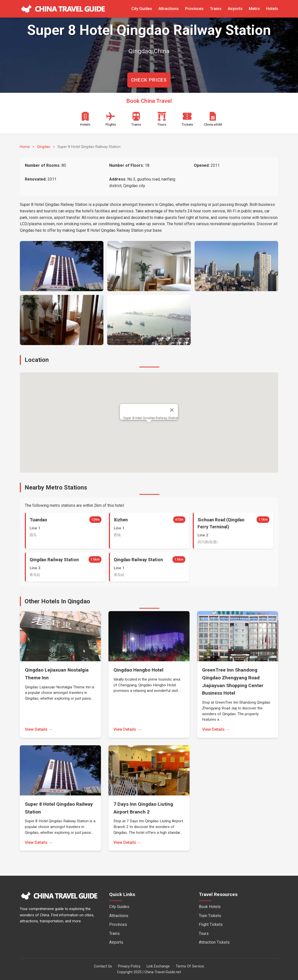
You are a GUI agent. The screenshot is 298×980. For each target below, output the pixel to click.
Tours (204, 933)
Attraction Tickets (214, 942)
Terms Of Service (190, 966)
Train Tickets (210, 916)
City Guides (142, 9)
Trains (216, 9)
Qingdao (44, 147)
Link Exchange (158, 966)
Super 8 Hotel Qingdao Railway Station (151, 418)
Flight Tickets (211, 924)
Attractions (169, 9)
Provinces (194, 9)
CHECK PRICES (149, 80)
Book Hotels (210, 907)
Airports (235, 9)
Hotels (272, 9)
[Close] (172, 410)
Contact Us (103, 966)
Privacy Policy (129, 966)
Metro (254, 9)
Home (25, 147)
